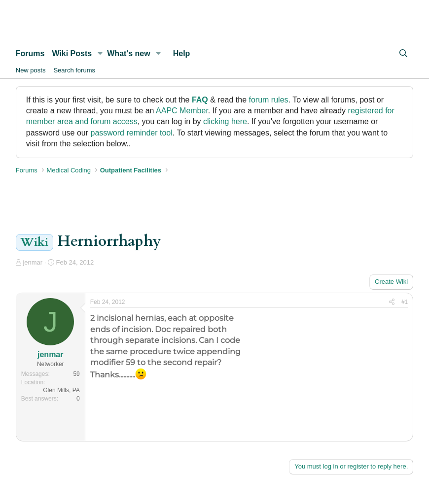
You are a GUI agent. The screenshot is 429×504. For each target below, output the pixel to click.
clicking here (225, 121)
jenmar (33, 262)
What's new (128, 53)
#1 (405, 302)
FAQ (200, 100)
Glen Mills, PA (61, 390)
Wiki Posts (72, 53)
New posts (31, 70)
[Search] (404, 54)
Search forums (74, 70)
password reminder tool (131, 133)
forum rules (269, 100)
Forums (30, 53)
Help (182, 53)
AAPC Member (182, 111)
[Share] (392, 302)
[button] (100, 54)
